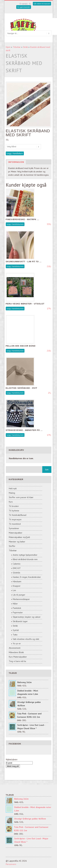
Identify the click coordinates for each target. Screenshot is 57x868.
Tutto (15, 635)
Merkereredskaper (21, 599)
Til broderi (14, 506)
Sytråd (16, 630)
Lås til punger (19, 595)
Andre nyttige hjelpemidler (25, 555)
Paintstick (17, 608)
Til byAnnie (14, 511)
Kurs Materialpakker (18, 657)
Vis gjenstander (24, 7)
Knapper (17, 586)
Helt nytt (13, 488)
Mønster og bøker (17, 542)
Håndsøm (17, 581)
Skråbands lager (20, 621)
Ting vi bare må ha (17, 661)
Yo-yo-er (17, 643)
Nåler (15, 604)
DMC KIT (17, 568)
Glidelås (16, 573)
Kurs (11, 502)
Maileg (12, 493)
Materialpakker (16, 533)
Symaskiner (14, 528)
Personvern (11, 864)
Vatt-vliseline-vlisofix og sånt (26, 639)
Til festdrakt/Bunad (18, 515)
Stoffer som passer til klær (21, 497)
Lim (14, 590)
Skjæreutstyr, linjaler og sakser (27, 617)
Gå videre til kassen (42, 4)
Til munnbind (15, 524)
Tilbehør (17, 47)
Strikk (25, 47)
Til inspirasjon (15, 519)
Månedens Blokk (16, 652)
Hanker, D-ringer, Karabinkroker (27, 577)
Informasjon (16, 162)
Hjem (8, 47)
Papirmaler (18, 612)
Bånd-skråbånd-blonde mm (25, 559)
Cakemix (17, 564)
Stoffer (12, 546)
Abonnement (15, 648)
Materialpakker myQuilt (19, 537)
